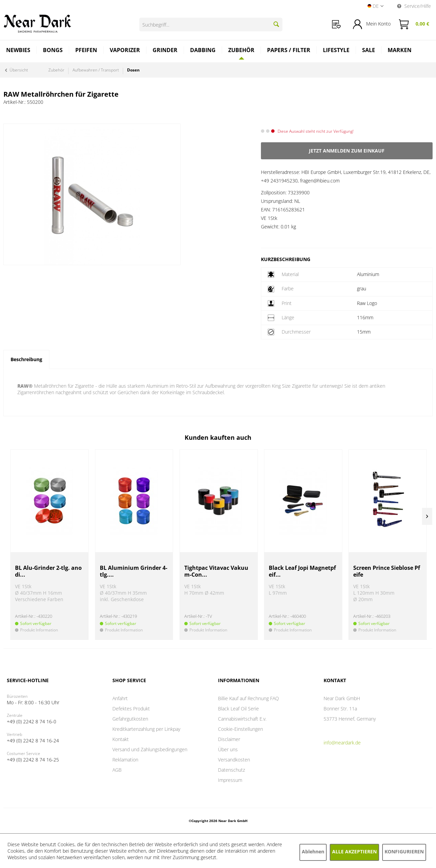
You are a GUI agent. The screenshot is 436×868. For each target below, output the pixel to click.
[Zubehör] (242, 50)
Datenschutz (231, 770)
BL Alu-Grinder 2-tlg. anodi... (48, 571)
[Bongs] (53, 51)
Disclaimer (229, 739)
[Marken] (400, 51)
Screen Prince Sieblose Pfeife (387, 571)
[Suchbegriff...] (211, 25)
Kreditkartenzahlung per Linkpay (146, 729)
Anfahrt (120, 698)
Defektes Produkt (131, 709)
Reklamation (125, 760)
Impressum (230, 780)
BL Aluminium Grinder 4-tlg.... (134, 571)
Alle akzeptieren (354, 851)
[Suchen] (276, 24)
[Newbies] (18, 51)
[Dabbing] (203, 51)
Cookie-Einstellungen (240, 729)
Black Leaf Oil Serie (238, 709)
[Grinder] (165, 51)
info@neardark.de (342, 743)
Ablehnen (313, 851)
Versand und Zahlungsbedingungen (150, 749)
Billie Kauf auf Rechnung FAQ (248, 698)
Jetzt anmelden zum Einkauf (347, 151)
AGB (117, 770)
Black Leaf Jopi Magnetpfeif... (302, 571)
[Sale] (369, 51)
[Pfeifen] (86, 51)
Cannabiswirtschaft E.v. (242, 719)
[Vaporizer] (125, 51)
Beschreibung (26, 359)
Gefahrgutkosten (130, 719)
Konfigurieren (404, 851)
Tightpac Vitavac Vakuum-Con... (216, 571)
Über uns (228, 749)
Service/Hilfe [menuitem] (414, 6)
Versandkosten (234, 760)
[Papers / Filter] (289, 51)
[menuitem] (336, 24)
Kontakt (121, 739)
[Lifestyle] (336, 51)
